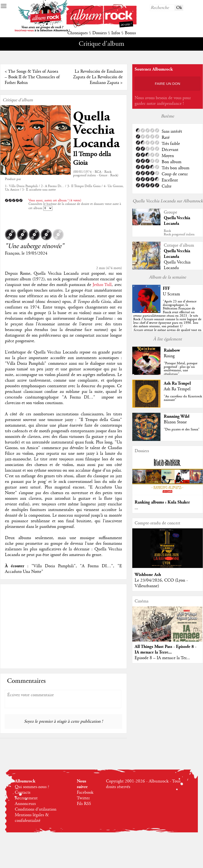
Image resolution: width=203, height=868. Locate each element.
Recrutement (26, 798)
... (136, 508)
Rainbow (172, 350)
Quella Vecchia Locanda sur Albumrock (168, 201)
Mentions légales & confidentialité (32, 818)
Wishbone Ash (148, 575)
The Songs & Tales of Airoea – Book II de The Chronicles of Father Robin (32, 77)
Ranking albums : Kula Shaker (162, 502)
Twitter (83, 798)
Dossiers (100, 33)
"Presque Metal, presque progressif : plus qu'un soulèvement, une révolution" (181, 369)
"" (167, 319)
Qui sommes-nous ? (32, 787)
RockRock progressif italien (179, 233)
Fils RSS (84, 804)
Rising (169, 356)
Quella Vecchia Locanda (96, 130)
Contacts (23, 793)
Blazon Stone (175, 422)
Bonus (130, 33)
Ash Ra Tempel (177, 383)
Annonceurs (25, 804)
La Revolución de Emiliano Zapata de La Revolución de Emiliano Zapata (98, 77)
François (12, 253)
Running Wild (177, 416)
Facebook (85, 793)
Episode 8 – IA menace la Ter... (162, 658)
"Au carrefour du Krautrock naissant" (183, 398)
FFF (166, 288)
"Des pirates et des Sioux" (182, 429)
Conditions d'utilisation (36, 809)
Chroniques (78, 33)
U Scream (171, 294)
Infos (116, 33)
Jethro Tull (102, 285)
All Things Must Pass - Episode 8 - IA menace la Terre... (166, 649)
